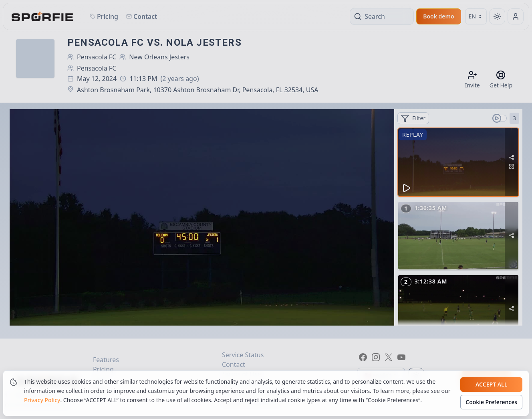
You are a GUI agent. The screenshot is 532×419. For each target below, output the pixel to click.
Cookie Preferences (491, 402)
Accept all (491, 385)
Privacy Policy (42, 400)
